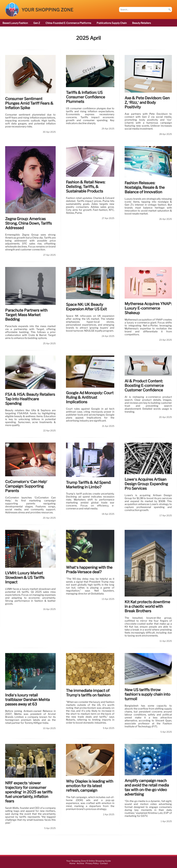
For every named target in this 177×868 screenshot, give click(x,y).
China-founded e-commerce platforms (68, 23)
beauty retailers (142, 23)
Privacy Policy (92, 863)
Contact (104, 863)
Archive (80, 863)
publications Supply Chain (112, 23)
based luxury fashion (15, 23)
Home (72, 863)
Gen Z (37, 23)
